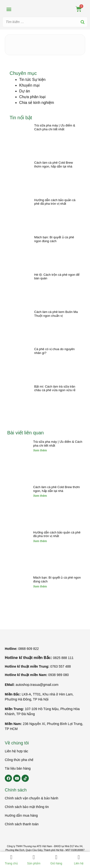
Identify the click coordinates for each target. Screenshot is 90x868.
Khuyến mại (29, 85)
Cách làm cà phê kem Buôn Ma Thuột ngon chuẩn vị (56, 314)
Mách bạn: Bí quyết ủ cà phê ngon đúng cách (54, 239)
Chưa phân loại (32, 97)
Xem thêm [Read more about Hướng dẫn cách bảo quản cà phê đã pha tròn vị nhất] (40, 541)
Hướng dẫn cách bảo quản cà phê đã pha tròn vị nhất (55, 202)
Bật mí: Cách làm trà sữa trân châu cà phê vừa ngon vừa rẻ (55, 388)
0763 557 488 (60, 666)
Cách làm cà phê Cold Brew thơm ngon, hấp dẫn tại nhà (54, 165)
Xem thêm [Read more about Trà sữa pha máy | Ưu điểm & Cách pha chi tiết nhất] (40, 450)
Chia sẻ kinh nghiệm (37, 103)
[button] (9, 9)
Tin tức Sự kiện (32, 80)
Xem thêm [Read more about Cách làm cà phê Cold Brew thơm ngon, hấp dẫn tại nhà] (40, 496)
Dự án (25, 91)
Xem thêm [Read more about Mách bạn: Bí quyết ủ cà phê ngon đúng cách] (40, 587)
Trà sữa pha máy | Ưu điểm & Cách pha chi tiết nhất (55, 127)
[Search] (83, 22)
